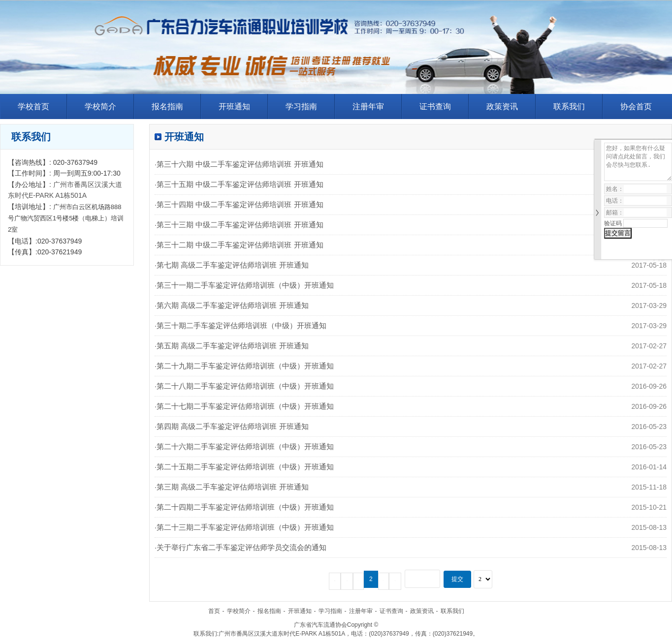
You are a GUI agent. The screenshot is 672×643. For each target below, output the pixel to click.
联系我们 (569, 107)
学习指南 (301, 107)
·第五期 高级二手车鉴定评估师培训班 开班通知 (232, 346)
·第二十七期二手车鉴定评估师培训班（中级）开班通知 (244, 406)
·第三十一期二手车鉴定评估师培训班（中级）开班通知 (244, 285)
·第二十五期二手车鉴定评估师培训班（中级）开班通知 (244, 467)
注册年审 (368, 107)
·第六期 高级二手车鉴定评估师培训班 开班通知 (232, 305)
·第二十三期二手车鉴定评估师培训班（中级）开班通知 (244, 527)
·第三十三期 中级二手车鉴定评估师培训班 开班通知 (239, 225)
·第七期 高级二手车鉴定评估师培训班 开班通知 (232, 265)
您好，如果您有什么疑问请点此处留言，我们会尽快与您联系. (638, 162)
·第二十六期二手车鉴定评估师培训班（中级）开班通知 (244, 446)
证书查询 (435, 107)
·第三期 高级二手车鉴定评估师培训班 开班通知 (232, 487)
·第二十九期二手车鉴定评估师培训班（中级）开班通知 (244, 366)
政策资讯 (502, 107)
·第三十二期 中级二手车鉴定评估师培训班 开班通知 (239, 245)
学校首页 (33, 107)
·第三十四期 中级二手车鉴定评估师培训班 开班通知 (239, 204)
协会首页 (636, 107)
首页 (214, 611)
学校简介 (100, 107)
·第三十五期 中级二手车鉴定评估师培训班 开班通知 (239, 184)
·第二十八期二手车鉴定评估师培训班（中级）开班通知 (244, 386)
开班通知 (234, 107)
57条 (335, 581)
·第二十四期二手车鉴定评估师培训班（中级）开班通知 (244, 507)
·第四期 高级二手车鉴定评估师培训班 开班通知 (232, 426)
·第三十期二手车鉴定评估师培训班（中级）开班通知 (240, 325)
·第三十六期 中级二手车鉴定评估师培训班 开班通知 (239, 164)
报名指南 (167, 107)
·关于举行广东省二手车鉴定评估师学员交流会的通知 (240, 547)
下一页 (395, 581)
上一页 (347, 581)
